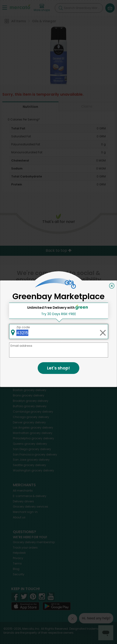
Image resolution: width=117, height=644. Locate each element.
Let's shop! (58, 368)
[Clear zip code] (103, 331)
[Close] (112, 286)
